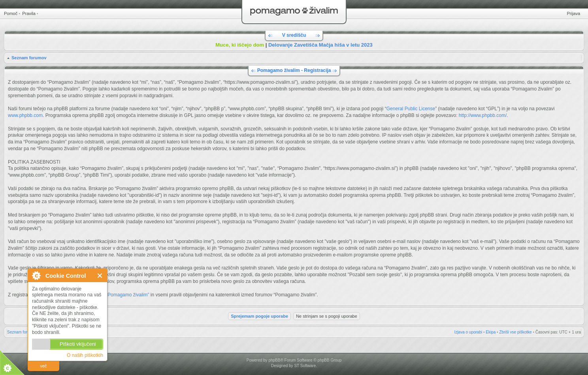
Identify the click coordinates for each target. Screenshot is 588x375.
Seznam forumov (29, 58)
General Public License (411, 109)
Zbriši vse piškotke (515, 332)
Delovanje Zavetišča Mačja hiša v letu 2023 (320, 45)
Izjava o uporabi (468, 332)
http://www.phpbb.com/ (483, 115)
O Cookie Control (36, 275)
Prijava (573, 13)
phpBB (274, 360)
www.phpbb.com (25, 115)
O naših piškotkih (85, 355)
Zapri (100, 276)
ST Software (305, 366)
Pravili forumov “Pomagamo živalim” (111, 295)
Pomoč (11, 13)
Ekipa (491, 332)
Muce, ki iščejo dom (240, 45)
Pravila (29, 13)
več (43, 366)
